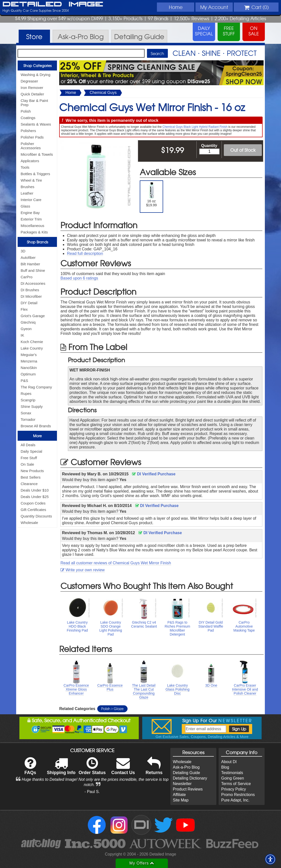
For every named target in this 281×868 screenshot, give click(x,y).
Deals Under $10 (35, 490)
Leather (27, 193)
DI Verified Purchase (154, 474)
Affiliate (179, 795)
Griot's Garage (33, 316)
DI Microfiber (31, 296)
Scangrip (28, 400)
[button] (270, 859)
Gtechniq (28, 322)
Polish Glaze (112, 709)
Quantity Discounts (36, 516)
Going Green (233, 778)
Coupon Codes (33, 503)
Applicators (30, 161)
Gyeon (26, 329)
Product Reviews (188, 789)
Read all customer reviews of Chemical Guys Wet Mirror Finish (116, 563)
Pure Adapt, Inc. (235, 800)
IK (22, 335)
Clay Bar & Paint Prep (34, 103)
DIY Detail (29, 303)
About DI (229, 762)
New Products (32, 471)
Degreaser (29, 81)
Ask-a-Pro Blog (186, 767)
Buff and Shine (33, 270)
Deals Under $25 (35, 497)
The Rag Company (36, 387)
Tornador (28, 419)
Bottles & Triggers (35, 174)
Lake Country (32, 348)
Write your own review (83, 570)
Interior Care (31, 200)
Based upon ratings (79, 278)
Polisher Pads (32, 137)
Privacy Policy (234, 789)
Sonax (26, 413)
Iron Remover (32, 88)
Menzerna (29, 361)
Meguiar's (29, 355)
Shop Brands (37, 242)
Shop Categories (37, 66)
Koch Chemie (32, 342)
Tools (25, 167)
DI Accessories (33, 283)
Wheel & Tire (31, 180)
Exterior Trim (31, 219)
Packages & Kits (34, 232)
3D (23, 251)
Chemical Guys (103, 93)
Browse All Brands (36, 426)
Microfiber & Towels (37, 154)
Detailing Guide (186, 773)
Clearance (29, 484)
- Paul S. (92, 792)
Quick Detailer (32, 94)
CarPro (27, 277)
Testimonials (232, 773)
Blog (225, 767)
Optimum (28, 374)
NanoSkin (29, 368)
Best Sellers (31, 477)
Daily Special (31, 451)
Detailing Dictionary (190, 778)
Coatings (28, 118)
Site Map (181, 800)
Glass (25, 206)
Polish (26, 111)
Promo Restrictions (238, 795)
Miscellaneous (32, 226)
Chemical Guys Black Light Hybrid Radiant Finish (195, 127)
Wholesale (29, 523)
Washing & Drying (36, 75)
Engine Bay (30, 213)
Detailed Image (53, 4)
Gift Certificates (33, 510)
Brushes (27, 187)
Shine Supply (32, 406)
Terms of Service (236, 784)
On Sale (27, 464)
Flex (24, 309)
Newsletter (182, 784)
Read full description (85, 253)
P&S (24, 381)
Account (214, 7)
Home (176, 7)
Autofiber (28, 257)
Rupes (26, 394)
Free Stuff (29, 458)
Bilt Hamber (30, 264)
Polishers (28, 131)
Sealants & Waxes (36, 124)
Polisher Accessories (31, 146)
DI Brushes (30, 290)
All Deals (28, 445)
